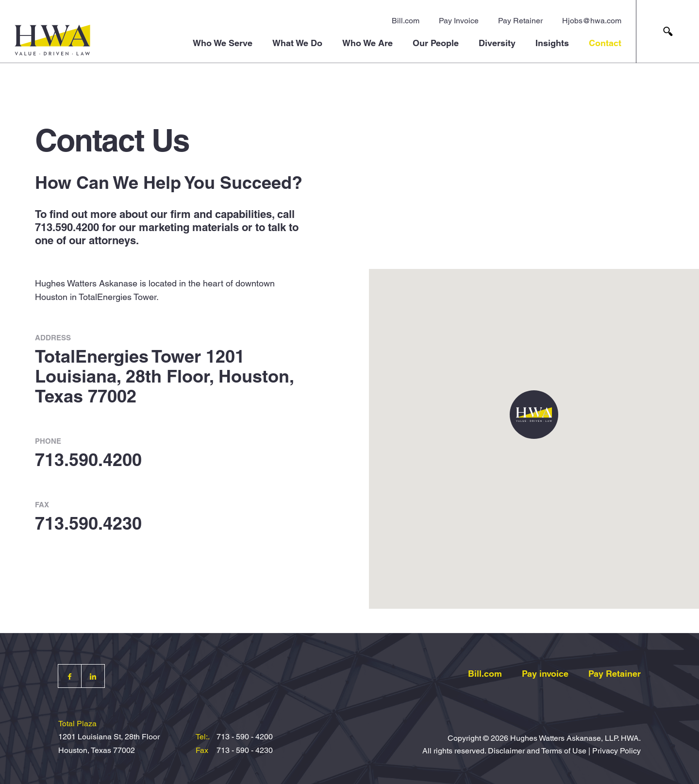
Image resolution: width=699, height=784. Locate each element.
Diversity (497, 43)
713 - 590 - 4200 (245, 737)
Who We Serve (223, 43)
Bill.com (406, 21)
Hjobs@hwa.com (592, 21)
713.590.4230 (88, 523)
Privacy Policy (616, 751)
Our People (436, 43)
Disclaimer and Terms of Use (537, 751)
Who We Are (367, 43)
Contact (605, 43)
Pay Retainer (520, 21)
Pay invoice (545, 674)
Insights (552, 43)
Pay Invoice (459, 21)
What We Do (297, 43)
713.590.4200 (67, 227)
